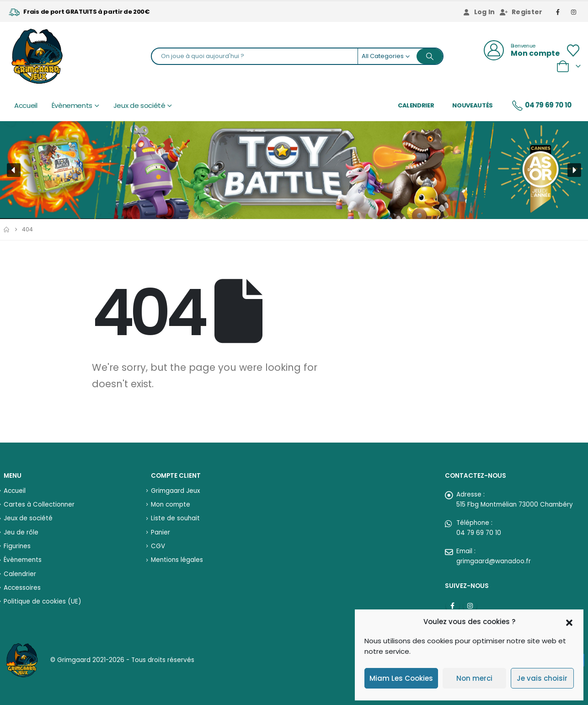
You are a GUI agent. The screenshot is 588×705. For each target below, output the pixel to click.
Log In (479, 12)
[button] (569, 622)
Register (521, 12)
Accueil (26, 105)
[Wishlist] (573, 51)
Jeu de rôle (21, 532)
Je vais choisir (542, 678)
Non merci (474, 678)
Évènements (72, 105)
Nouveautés (473, 105)
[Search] (430, 56)
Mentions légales (177, 560)
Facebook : (453, 606)
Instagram (470, 606)
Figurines (17, 546)
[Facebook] (558, 12)
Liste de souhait (175, 518)
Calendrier (416, 105)
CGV (158, 546)
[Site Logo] (37, 56)
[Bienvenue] (522, 50)
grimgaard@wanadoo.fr (494, 561)
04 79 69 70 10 (541, 106)
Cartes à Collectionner (39, 505)
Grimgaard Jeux (175, 491)
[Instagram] (574, 12)
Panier (160, 532)
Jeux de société (139, 105)
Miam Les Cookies (401, 678)
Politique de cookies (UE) (42, 601)
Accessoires (22, 588)
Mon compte (171, 505)
